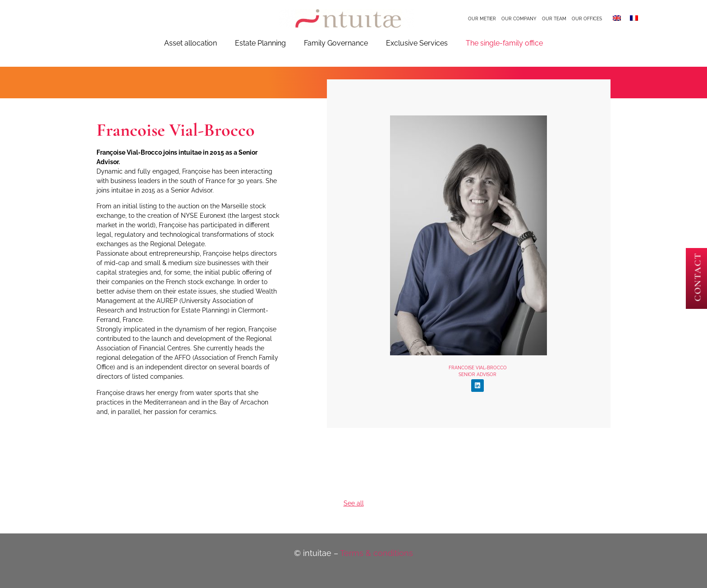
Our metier (482, 19)
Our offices (587, 19)
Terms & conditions (376, 553)
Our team (554, 19)
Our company (519, 19)
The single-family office (504, 43)
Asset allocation (191, 43)
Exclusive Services (417, 43)
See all (354, 503)
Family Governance (336, 43)
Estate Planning (260, 43)
